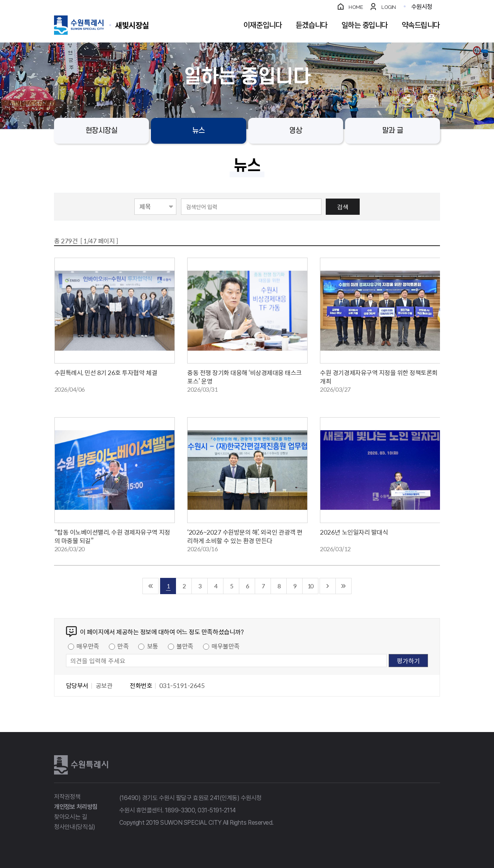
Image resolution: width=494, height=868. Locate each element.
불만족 (185, 646)
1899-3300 (180, 810)
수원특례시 (81, 765)
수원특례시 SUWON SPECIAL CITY (132, 25)
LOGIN (389, 7)
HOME (356, 7)
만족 (123, 646)
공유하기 (407, 98)
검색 (343, 207)
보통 (153, 646)
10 (310, 586)
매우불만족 (226, 646)
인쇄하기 (431, 98)
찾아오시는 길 (71, 817)
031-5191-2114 (217, 810)
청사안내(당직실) (75, 827)
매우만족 (88, 646)
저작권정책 (67, 797)
